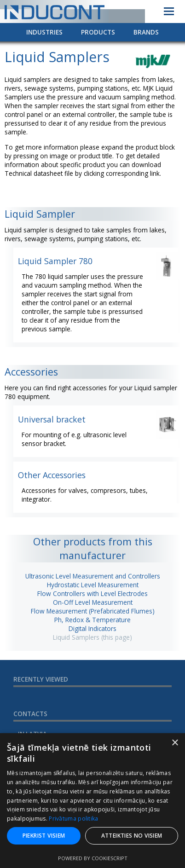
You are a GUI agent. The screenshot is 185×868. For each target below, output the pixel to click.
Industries (44, 32)
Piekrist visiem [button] (44, 836)
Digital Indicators (92, 628)
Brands (146, 32)
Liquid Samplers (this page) (92, 637)
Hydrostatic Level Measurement (93, 585)
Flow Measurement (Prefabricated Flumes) (93, 611)
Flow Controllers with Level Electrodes (92, 593)
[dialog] (92, 801)
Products (98, 32)
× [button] (175, 743)
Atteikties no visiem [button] (132, 836)
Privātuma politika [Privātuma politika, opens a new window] (73, 819)
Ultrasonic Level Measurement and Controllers (93, 576)
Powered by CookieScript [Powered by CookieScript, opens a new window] (93, 858)
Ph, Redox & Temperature (92, 620)
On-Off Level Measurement (93, 602)
